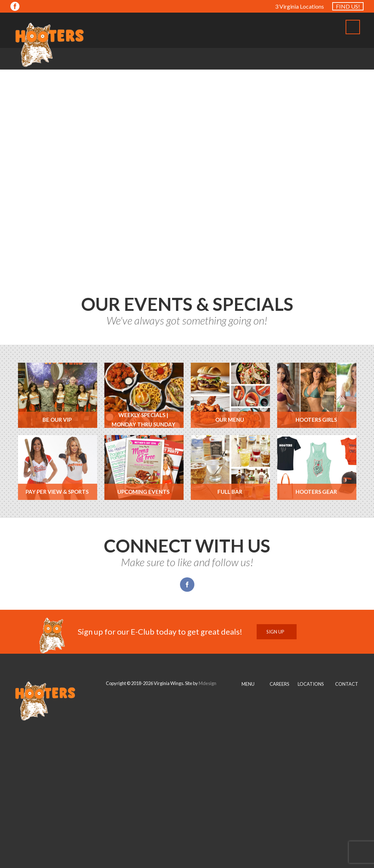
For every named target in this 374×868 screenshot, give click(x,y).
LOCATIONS (311, 684)
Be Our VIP (57, 420)
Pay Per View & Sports (57, 492)
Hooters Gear (316, 492)
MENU (248, 684)
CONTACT (347, 684)
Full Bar (230, 492)
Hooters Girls (316, 420)
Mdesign (208, 683)
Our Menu (230, 420)
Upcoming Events (143, 492)
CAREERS (279, 684)
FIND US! (348, 6)
